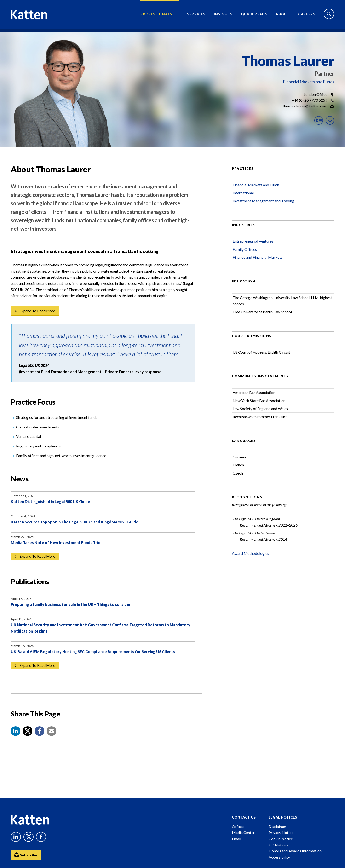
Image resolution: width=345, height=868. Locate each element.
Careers (307, 16)
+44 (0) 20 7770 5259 (309, 100)
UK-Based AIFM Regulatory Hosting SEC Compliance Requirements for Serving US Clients (93, 658)
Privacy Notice (281, 832)
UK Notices (278, 845)
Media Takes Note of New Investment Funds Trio (56, 548)
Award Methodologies (250, 559)
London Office (315, 94)
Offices (238, 826)
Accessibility (279, 857)
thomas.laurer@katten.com (305, 106)
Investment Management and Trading (263, 206)
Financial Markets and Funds (309, 82)
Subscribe (26, 855)
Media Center (243, 832)
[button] (16, 738)
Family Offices (245, 255)
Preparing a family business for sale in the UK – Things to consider (71, 611)
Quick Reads (254, 16)
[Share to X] (28, 738)
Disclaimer (277, 826)
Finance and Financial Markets (258, 263)
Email (236, 839)
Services (196, 16)
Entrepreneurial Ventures (253, 247)
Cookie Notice (281, 839)
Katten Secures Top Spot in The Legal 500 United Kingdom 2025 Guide (75, 528)
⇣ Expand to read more (35, 317)
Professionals (156, 16)
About (283, 16)
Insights (223, 16)
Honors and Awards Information (295, 851)
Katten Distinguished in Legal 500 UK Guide (50, 507)
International (243, 198)
